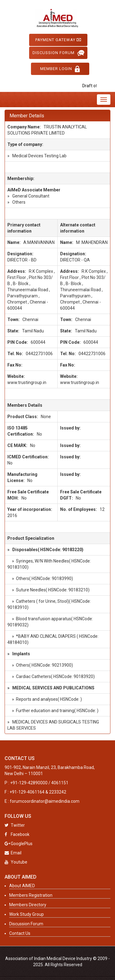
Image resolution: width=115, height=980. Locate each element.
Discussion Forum (58, 53)
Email (13, 853)
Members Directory (28, 905)
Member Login (60, 69)
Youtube (16, 862)
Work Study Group (27, 914)
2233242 (58, 792)
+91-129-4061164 (27, 792)
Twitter (15, 825)
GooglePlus (19, 844)
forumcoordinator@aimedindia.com (45, 801)
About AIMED (22, 886)
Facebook (17, 834)
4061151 (60, 783)
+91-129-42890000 (29, 783)
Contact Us (20, 933)
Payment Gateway (58, 40)
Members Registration (31, 895)
